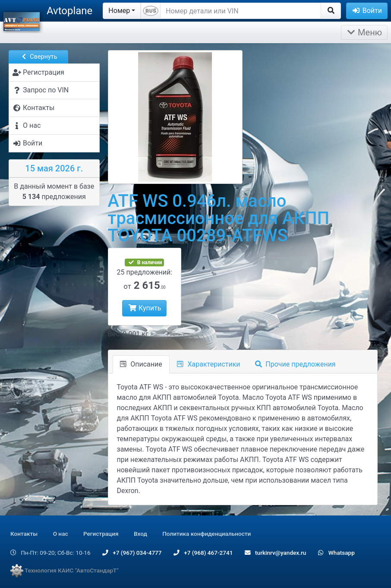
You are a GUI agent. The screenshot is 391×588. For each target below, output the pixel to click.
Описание (141, 364)
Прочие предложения (295, 364)
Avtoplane (69, 11)
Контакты (24, 534)
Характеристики (209, 364)
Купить (144, 308)
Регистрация (101, 534)
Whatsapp (336, 553)
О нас (61, 534)
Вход (140, 534)
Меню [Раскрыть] (364, 32)
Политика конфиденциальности (207, 534)
